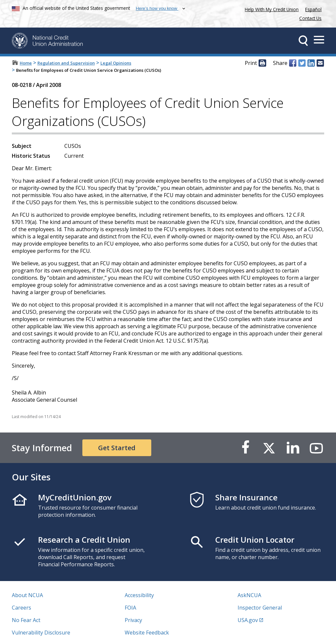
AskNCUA (249, 595)
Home (26, 63)
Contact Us (310, 18)
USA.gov (248, 620)
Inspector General (260, 608)
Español (313, 9)
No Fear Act (26, 620)
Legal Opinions (116, 63)
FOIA (130, 608)
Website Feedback (147, 633)
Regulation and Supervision (66, 63)
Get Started (117, 448)
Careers (21, 608)
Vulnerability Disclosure (41, 633)
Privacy (133, 620)
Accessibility (139, 595)
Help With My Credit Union (270, 9)
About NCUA (27, 595)
